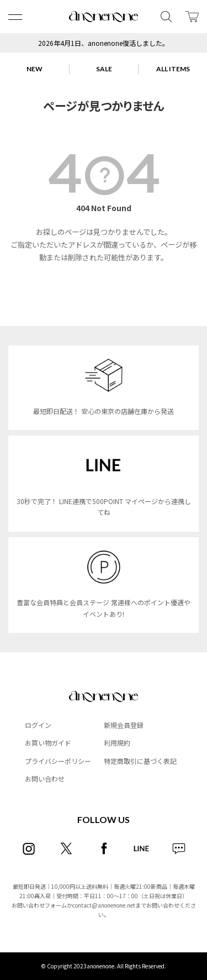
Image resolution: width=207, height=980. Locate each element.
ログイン (38, 725)
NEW (34, 69)
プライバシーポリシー (58, 761)
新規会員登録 (124, 725)
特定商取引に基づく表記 (140, 761)
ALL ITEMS (173, 69)
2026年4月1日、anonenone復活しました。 (104, 43)
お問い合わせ (45, 779)
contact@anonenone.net (104, 905)
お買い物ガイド (48, 743)
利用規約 (117, 743)
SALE (104, 69)
